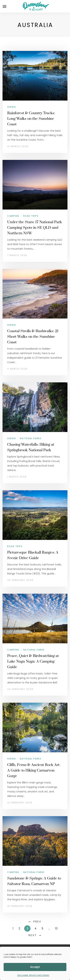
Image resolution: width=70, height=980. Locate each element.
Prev (37, 922)
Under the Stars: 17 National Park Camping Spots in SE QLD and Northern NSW (35, 228)
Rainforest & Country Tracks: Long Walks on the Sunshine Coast (31, 119)
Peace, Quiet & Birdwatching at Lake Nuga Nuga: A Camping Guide (33, 661)
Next (33, 935)
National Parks (30, 438)
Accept (35, 967)
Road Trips (31, 216)
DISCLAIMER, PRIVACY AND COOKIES (33, 975)
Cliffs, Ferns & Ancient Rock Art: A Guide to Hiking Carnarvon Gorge (34, 770)
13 (56, 928)
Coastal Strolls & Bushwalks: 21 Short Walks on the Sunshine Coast (33, 337)
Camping (13, 216)
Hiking (12, 107)
